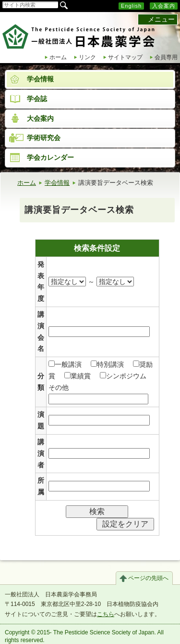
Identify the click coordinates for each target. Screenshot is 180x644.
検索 (97, 511)
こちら (106, 614)
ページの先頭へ (148, 578)
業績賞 (78, 376)
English (131, 6)
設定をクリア (125, 524)
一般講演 (65, 364)
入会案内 (164, 6)
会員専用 (166, 57)
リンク (87, 57)
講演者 (41, 453)
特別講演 (107, 364)
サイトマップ (125, 57)
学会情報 (57, 183)
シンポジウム (123, 376)
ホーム (58, 57)
